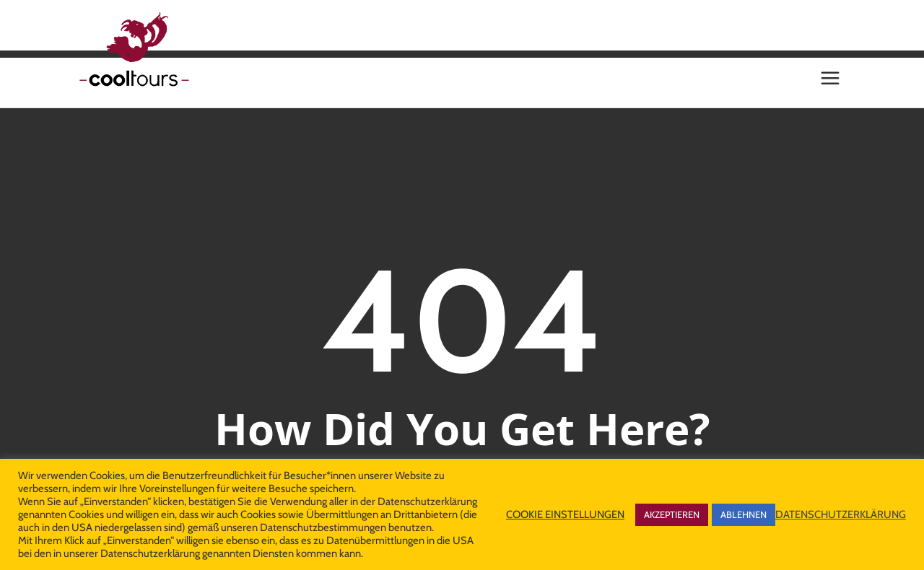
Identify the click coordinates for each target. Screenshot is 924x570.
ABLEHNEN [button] (744, 514)
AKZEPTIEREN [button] (672, 514)
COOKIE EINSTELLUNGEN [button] (565, 514)
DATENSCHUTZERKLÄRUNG (841, 514)
